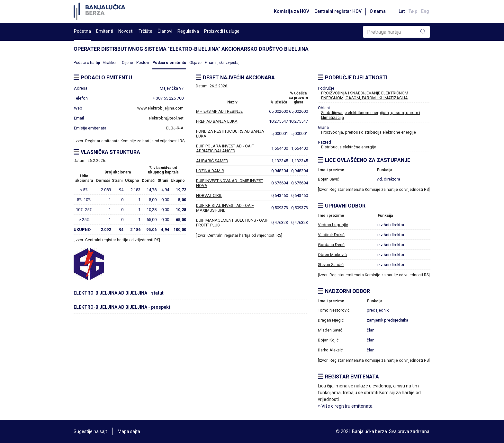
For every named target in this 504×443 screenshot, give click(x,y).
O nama (378, 11)
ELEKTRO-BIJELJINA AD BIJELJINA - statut (119, 293)
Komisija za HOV (292, 11)
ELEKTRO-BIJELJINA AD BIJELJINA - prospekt (122, 307)
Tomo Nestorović (334, 310)
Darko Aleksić (330, 350)
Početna (82, 31)
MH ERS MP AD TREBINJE (219, 111)
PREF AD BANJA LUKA (217, 121)
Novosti (126, 31)
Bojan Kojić (328, 340)
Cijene (127, 63)
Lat (402, 11)
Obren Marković (332, 255)
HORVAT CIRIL (209, 195)
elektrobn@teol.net (166, 118)
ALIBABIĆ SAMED (212, 161)
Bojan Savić (328, 179)
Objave (195, 63)
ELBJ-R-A (175, 128)
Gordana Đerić (331, 245)
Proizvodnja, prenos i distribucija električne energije (369, 132)
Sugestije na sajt (90, 431)
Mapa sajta (129, 431)
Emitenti (105, 31)
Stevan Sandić (331, 265)
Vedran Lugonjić (333, 225)
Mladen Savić (330, 330)
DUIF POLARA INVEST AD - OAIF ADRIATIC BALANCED (225, 148)
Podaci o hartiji (87, 63)
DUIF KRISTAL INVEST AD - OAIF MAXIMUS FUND (225, 208)
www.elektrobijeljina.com (160, 108)
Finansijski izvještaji (223, 63)
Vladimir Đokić (331, 235)
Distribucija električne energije (349, 147)
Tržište (145, 31)
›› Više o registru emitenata (345, 406)
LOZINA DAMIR (210, 171)
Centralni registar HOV (338, 11)
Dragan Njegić (331, 320)
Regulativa (188, 31)
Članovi (165, 31)
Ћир (413, 11)
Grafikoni (111, 63)
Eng (425, 11)
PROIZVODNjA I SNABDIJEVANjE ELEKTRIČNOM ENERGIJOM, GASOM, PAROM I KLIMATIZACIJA (365, 95)
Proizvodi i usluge (222, 31)
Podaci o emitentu (169, 63)
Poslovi (143, 63)
